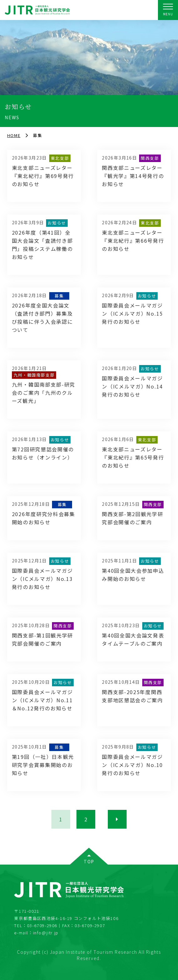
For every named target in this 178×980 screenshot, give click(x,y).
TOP (89, 861)
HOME (14, 135)
